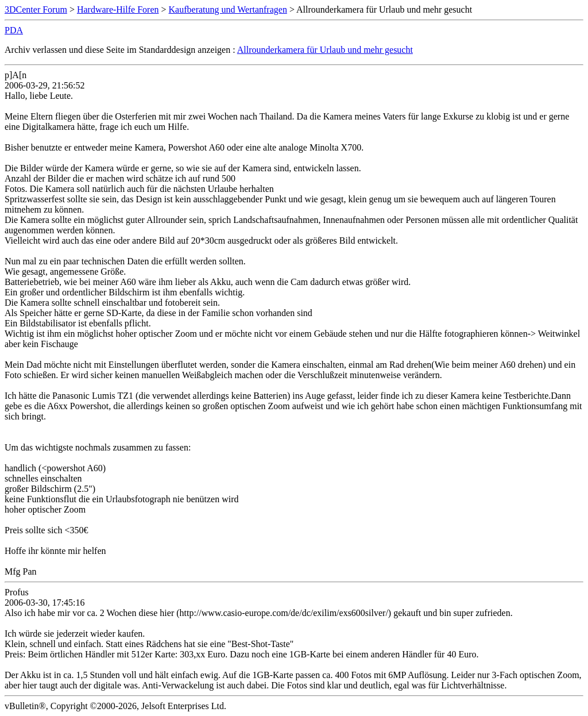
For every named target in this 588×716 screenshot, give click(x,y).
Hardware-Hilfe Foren (118, 9)
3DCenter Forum (36, 9)
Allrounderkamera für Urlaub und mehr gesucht (325, 50)
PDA (14, 30)
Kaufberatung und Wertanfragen (228, 9)
